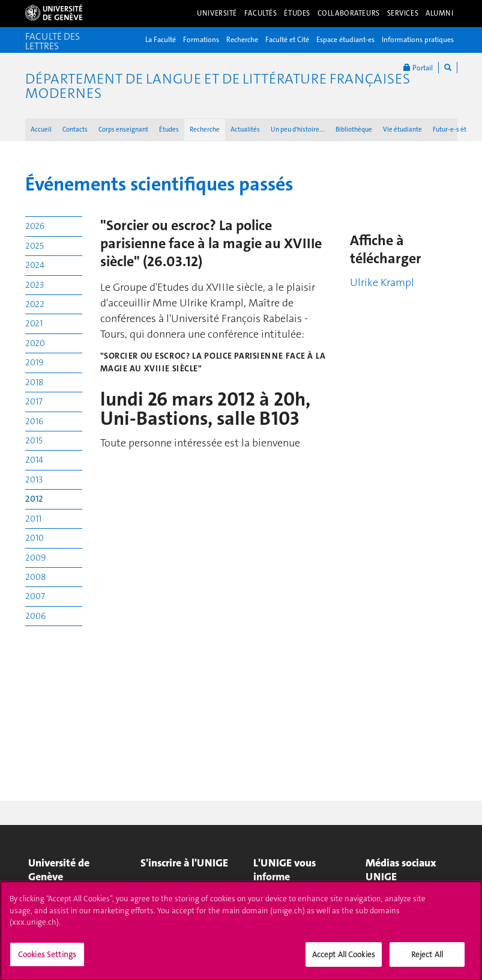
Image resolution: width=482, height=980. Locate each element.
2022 (35, 304)
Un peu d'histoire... (298, 129)
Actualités (245, 129)
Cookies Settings (47, 960)
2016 (34, 421)
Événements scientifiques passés (159, 184)
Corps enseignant (123, 129)
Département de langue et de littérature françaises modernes (218, 86)
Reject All (427, 960)
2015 (34, 440)
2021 (34, 323)
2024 (35, 265)
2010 (35, 538)
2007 (35, 596)
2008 (35, 577)
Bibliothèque (354, 129)
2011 (33, 519)
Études (297, 13)
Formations (201, 40)
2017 (34, 401)
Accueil (41, 129)
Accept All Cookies (344, 960)
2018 (34, 382)
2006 (35, 616)
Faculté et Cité (287, 40)
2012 (34, 499)
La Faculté (161, 40)
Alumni (439, 13)
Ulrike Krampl (382, 282)
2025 (35, 246)
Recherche (242, 40)
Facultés (261, 13)
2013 (34, 479)
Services (403, 13)
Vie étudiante (402, 129)
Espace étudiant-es (345, 40)
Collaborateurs (349, 13)
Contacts (75, 129)
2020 (35, 343)
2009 (35, 558)
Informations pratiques (418, 40)
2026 (35, 226)
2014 (34, 460)
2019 (34, 362)
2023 (35, 285)
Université (217, 13)
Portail (418, 68)
